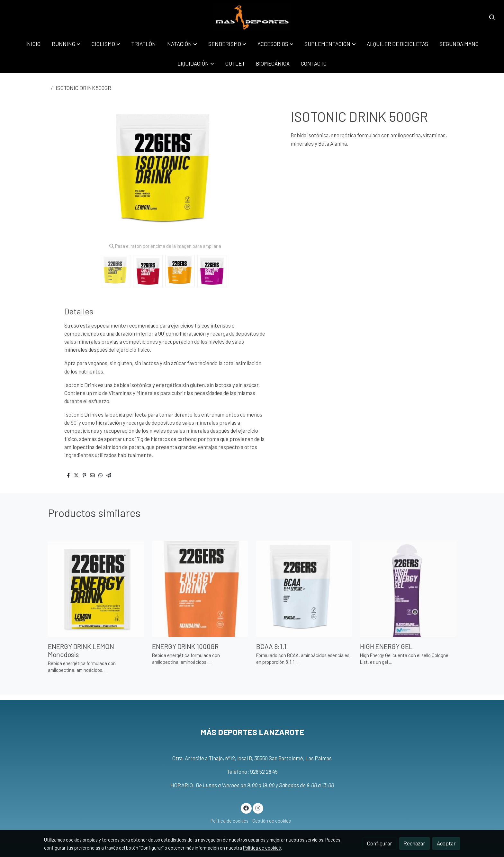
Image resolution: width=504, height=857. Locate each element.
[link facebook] (246, 808)
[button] (66, 44)
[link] (252, 17)
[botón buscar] (492, 17)
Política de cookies (230, 821)
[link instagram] (258, 808)
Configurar (380, 843)
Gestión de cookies (272, 821)
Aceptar (446, 843)
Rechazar (414, 843)
